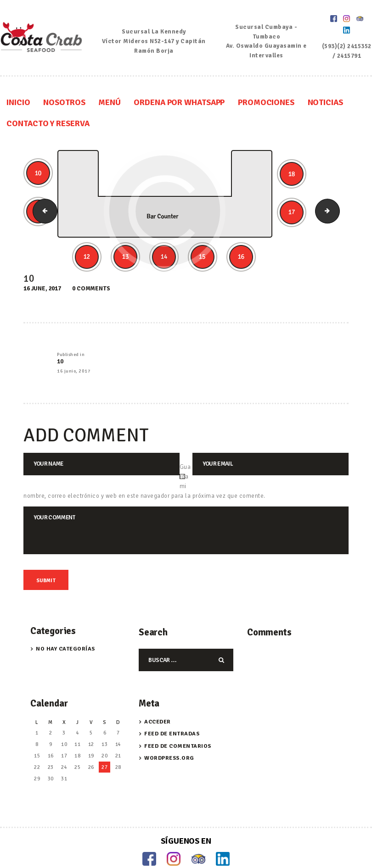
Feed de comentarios (178, 725)
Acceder (158, 700)
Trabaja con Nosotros (186, 860)
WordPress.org (169, 737)
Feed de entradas (172, 713)
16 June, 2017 (42, 267)
